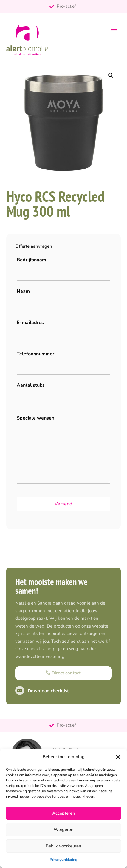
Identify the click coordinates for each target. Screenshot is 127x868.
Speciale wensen (35, 418)
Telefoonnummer (35, 354)
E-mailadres (30, 323)
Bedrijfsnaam (31, 260)
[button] (118, 757)
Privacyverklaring (63, 860)
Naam (23, 291)
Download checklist (42, 691)
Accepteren (64, 813)
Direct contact (63, 673)
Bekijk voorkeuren (63, 846)
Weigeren (64, 830)
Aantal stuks (31, 385)
